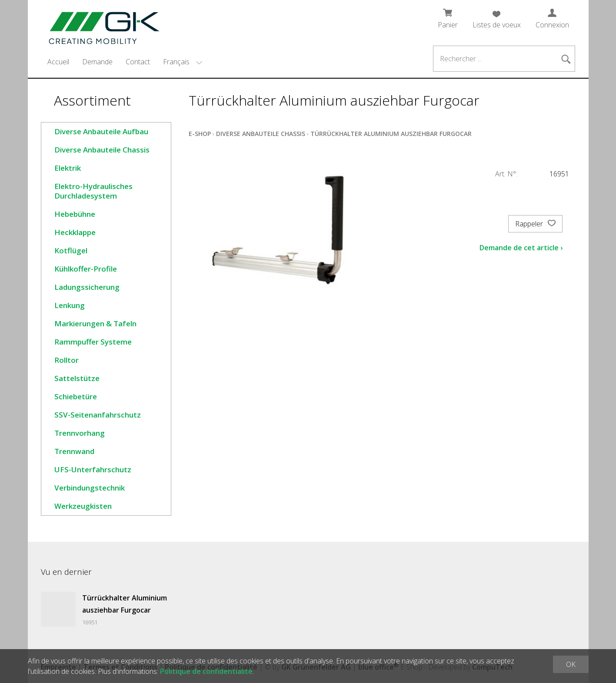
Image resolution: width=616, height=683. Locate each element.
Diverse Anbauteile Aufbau (101, 131)
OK (571, 664)
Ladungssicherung (87, 287)
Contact (138, 62)
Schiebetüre (76, 396)
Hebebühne (75, 214)
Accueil (58, 62)
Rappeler (535, 224)
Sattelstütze (77, 378)
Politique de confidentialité (206, 671)
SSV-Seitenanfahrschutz (98, 415)
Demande (97, 62)
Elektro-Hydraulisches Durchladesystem (93, 191)
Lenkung (70, 305)
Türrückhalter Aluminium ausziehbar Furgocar (391, 134)
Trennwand (74, 451)
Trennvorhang (80, 433)
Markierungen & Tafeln (95, 323)
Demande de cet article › (521, 248)
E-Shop (200, 134)
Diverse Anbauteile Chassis (102, 150)
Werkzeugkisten (83, 506)
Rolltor (67, 360)
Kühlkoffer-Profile (86, 269)
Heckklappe (75, 232)
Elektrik (68, 168)
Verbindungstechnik (90, 488)
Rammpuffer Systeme (93, 342)
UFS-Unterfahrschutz (93, 469)
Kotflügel (71, 250)
